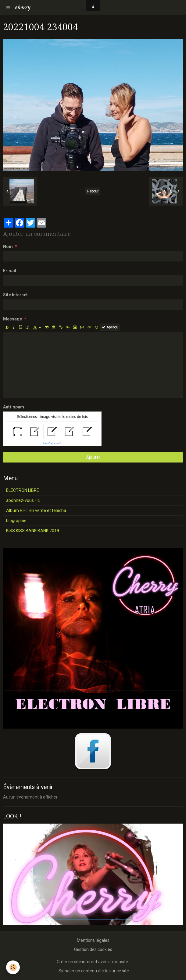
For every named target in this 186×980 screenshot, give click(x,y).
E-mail (10, 271)
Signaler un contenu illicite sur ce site (94, 971)
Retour (93, 191)
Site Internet (15, 295)
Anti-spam (14, 407)
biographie (16, 521)
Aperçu (110, 327)
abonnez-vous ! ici (23, 500)
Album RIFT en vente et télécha (36, 510)
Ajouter (93, 457)
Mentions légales (93, 940)
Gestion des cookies (93, 949)
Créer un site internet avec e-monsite (92, 962)
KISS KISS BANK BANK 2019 (33, 531)
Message (13, 319)
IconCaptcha (51, 443)
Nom (8, 247)
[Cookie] (13, 967)
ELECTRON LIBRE (23, 490)
